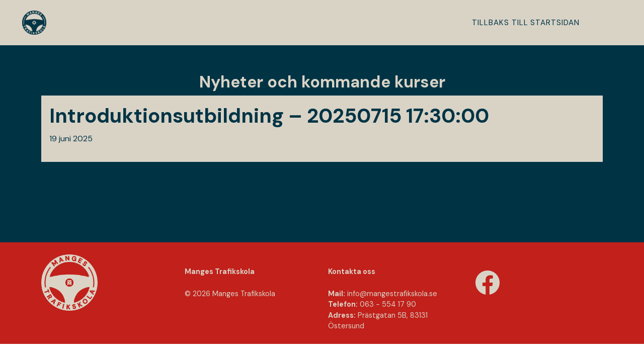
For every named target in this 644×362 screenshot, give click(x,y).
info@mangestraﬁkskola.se (392, 294)
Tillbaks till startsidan (526, 23)
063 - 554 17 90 (388, 304)
